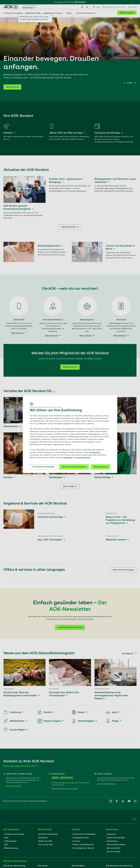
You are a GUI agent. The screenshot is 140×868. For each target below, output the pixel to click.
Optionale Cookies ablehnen (74, 467)
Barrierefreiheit (83, 458)
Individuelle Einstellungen (43, 467)
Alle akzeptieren (101, 467)
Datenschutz (95, 452)
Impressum (68, 458)
